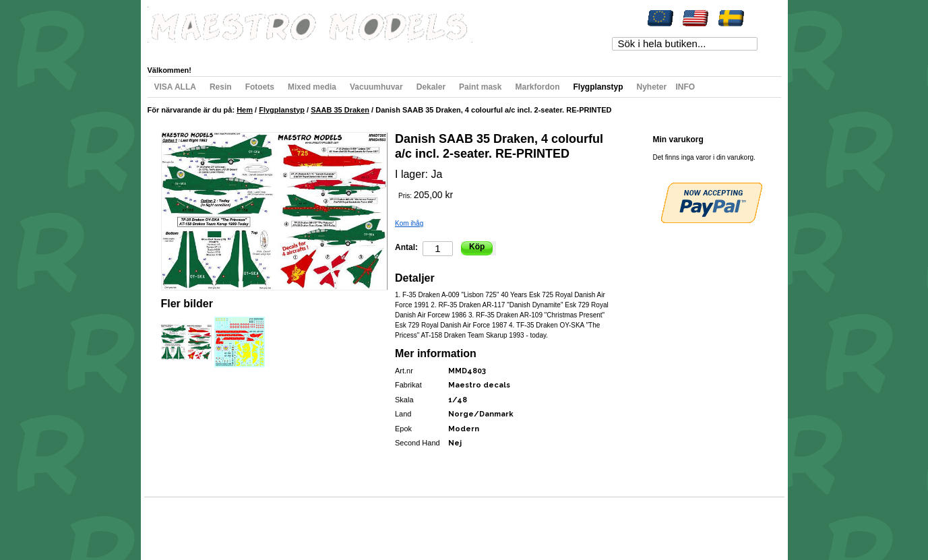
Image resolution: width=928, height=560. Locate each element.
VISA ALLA (175, 87)
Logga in (423, 50)
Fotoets (260, 87)
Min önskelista (227, 50)
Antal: (406, 247)
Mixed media (312, 87)
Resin (221, 87)
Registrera (381, 50)
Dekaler (431, 87)
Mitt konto (176, 50)
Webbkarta (176, 523)
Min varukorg (284, 50)
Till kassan (335, 50)
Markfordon (537, 87)
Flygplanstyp (598, 87)
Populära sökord (222, 523)
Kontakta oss (338, 523)
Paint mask (480, 87)
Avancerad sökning (283, 523)
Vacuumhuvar (376, 87)
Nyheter (651, 87)
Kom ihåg (409, 223)
